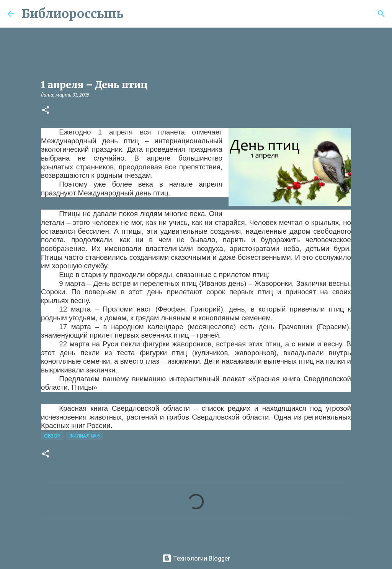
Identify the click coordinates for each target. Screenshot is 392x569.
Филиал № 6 (85, 436)
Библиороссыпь (73, 14)
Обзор (52, 436)
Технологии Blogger (196, 558)
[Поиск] (134, 14)
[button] (46, 111)
